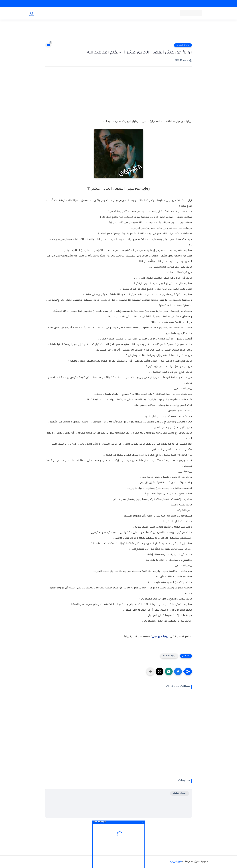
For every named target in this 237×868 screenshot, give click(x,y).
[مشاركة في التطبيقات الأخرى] (150, 671)
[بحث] (32, 13)
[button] (178, 671)
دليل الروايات (175, 862)
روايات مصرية (183, 45)
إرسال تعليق (180, 793)
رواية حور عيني (160, 637)
